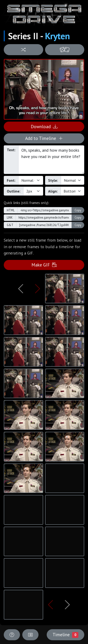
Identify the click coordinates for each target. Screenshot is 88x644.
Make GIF (44, 265)
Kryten (57, 36)
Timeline (65, 635)
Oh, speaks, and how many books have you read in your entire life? (51, 160)
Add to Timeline (44, 138)
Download (44, 126)
